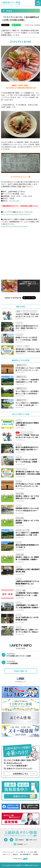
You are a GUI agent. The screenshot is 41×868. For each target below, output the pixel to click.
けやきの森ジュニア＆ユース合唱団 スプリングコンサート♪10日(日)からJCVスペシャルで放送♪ (28, 485)
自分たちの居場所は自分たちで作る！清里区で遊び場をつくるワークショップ (27, 448)
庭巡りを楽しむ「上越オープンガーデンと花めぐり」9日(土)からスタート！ (27, 631)
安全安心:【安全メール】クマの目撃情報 (27, 522)
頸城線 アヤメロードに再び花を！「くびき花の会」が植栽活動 (27, 461)
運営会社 (15, 854)
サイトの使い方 (21, 852)
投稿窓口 (20, 840)
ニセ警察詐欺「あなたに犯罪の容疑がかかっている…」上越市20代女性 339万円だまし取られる (27, 594)
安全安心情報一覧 (21, 671)
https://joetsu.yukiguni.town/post (14, 226)
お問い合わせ (32, 840)
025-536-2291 (14, 201)
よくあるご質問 (32, 852)
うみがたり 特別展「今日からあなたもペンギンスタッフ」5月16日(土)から (28, 436)
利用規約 (36, 854)
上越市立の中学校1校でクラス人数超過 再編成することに (27, 582)
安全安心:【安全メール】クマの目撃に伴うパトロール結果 (27, 497)
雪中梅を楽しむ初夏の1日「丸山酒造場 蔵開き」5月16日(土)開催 (28, 473)
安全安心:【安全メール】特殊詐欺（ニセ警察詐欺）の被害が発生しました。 (27, 558)
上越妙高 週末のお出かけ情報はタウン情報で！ (27, 424)
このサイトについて (8, 852)
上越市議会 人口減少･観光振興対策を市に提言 (28, 570)
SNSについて (7, 854)
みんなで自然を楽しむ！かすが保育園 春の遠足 (27, 618)
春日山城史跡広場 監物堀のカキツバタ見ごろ (27, 546)
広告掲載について (20, 844)
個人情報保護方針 (25, 854)
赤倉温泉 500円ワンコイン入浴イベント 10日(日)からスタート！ (27, 509)
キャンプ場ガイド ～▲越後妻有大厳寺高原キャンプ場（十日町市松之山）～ (27, 534)
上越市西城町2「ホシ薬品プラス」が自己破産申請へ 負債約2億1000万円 (28, 606)
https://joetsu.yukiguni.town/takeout (16, 214)
